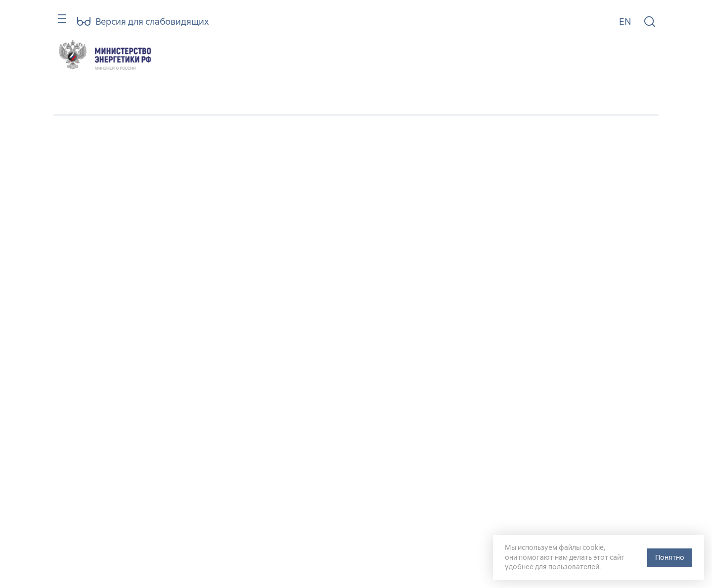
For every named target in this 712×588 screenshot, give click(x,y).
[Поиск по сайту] (650, 22)
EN (625, 22)
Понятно (670, 557)
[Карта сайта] (58, 23)
